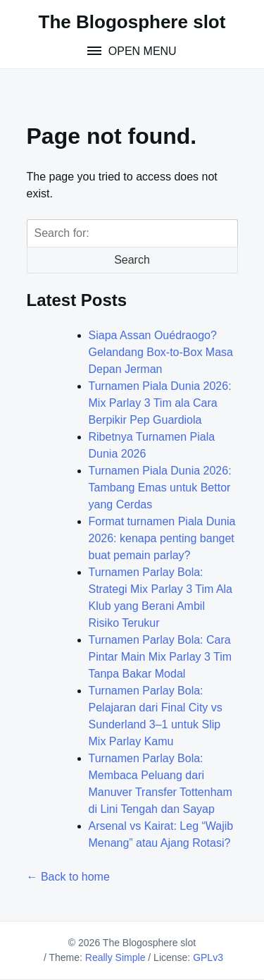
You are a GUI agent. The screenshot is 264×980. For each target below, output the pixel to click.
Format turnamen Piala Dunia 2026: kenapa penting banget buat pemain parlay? (162, 538)
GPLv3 (208, 957)
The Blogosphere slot (132, 22)
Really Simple (115, 957)
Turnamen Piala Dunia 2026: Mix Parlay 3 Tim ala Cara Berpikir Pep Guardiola (160, 403)
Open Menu (140, 51)
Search (132, 260)
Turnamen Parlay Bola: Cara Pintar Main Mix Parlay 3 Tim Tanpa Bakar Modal (161, 657)
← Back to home (68, 877)
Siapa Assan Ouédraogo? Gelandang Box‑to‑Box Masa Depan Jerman (161, 352)
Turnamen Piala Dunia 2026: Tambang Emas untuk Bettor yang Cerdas (160, 488)
